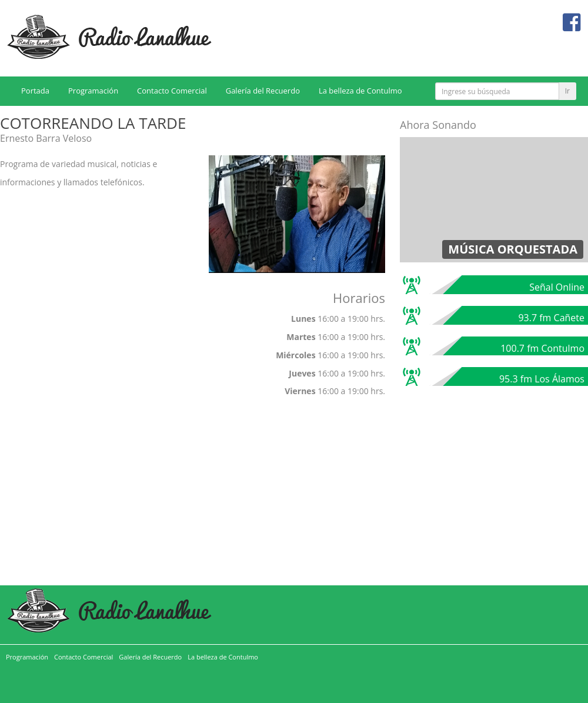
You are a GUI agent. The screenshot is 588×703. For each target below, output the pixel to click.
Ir (567, 91)
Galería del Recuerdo (263, 91)
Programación (93, 91)
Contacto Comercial (172, 91)
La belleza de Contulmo (360, 91)
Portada (35, 91)
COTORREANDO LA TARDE (93, 123)
